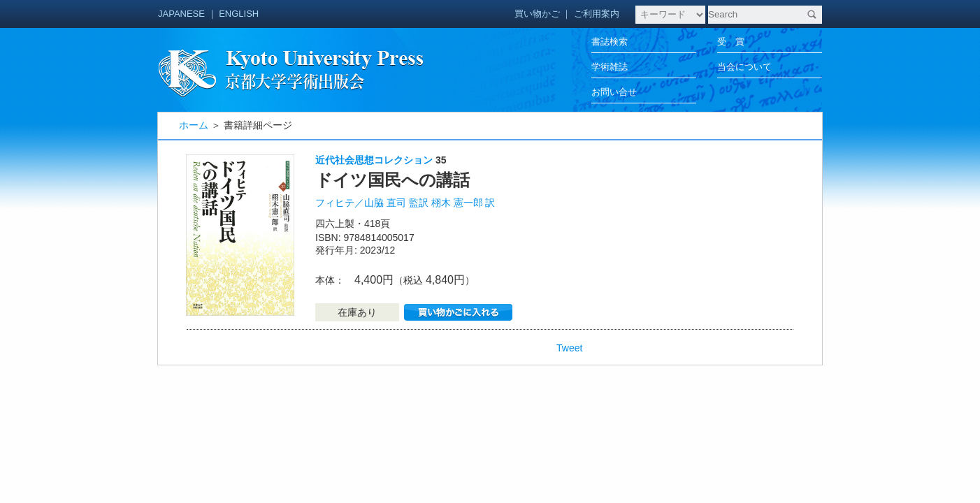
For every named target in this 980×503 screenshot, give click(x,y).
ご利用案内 (597, 14)
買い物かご (537, 14)
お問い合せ (614, 92)
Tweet (569, 348)
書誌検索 (610, 42)
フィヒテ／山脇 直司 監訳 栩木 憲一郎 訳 (405, 203)
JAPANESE (181, 14)
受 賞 (731, 42)
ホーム (194, 125)
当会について (744, 67)
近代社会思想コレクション (374, 160)
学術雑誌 (610, 67)
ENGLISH (239, 14)
